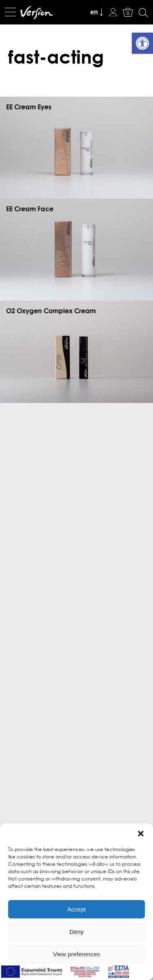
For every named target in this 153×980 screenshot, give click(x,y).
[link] (142, 43)
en (94, 12)
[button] (141, 834)
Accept (77, 909)
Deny (76, 932)
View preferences (77, 954)
